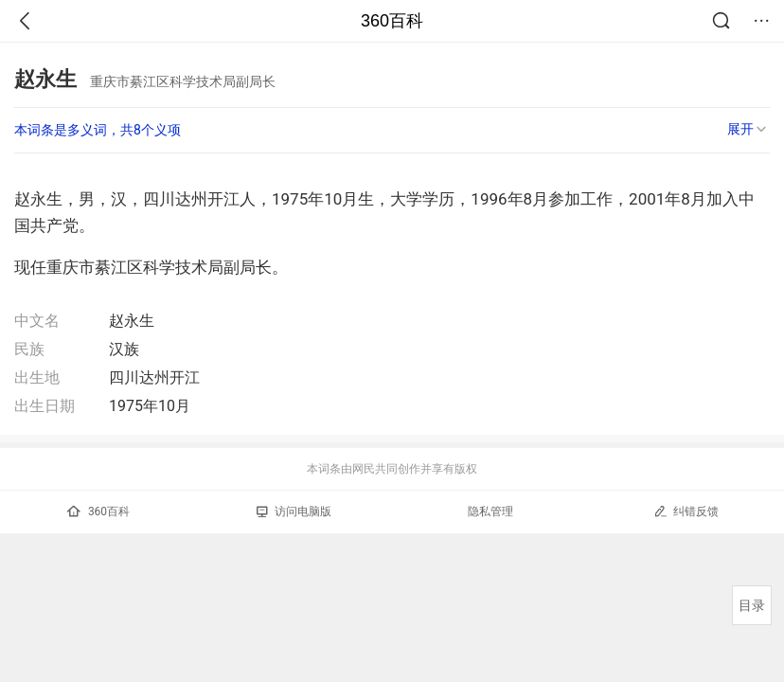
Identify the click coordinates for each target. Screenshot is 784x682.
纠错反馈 (686, 511)
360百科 (392, 21)
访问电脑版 (294, 511)
